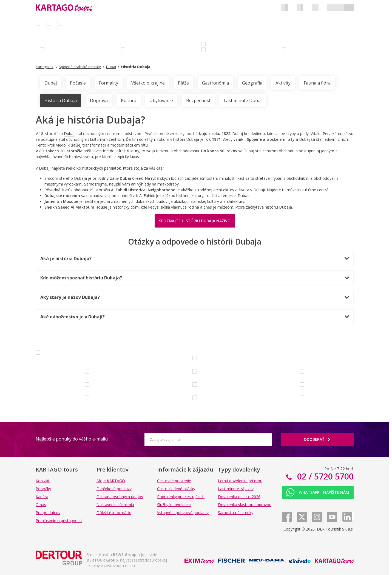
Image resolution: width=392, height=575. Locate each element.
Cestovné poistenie (174, 481)
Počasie (78, 83)
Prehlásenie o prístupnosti (59, 521)
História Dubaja (61, 100)
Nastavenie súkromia (115, 505)
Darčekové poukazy (114, 489)
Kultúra (129, 100)
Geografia (252, 83)
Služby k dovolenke (174, 505)
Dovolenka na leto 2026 (239, 497)
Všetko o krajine (148, 83)
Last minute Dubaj (243, 100)
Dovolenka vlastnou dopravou (245, 505)
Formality (109, 83)
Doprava (99, 100)
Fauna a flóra (317, 83)
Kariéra (42, 497)
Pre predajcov (48, 513)
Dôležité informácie (114, 513)
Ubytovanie (161, 100)
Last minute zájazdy (236, 489)
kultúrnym (99, 139)
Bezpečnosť (198, 100)
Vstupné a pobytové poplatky (183, 513)
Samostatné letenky (236, 513)
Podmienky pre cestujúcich (181, 497)
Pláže (183, 83)
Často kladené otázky (176, 489)
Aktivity (283, 83)
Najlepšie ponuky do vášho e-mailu (72, 439)
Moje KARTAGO (111, 481)
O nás (41, 505)
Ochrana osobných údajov (120, 497)
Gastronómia (215, 83)
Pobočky (43, 489)
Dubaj (51, 83)
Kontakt (43, 481)
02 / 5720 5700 (324, 476)
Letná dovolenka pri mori (240, 481)
